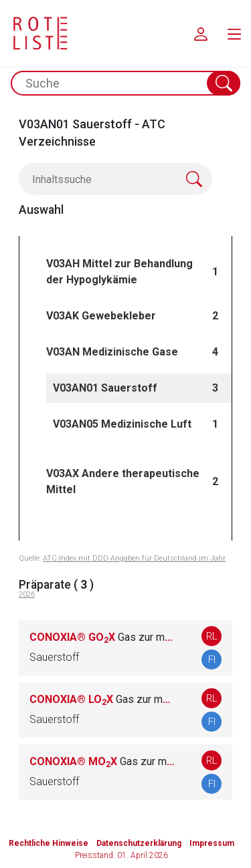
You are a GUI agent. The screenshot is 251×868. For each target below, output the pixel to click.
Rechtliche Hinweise (49, 843)
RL (212, 636)
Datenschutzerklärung (139, 843)
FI (212, 660)
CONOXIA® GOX (102, 637)
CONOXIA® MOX (102, 761)
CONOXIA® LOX (102, 699)
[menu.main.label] (234, 33)
